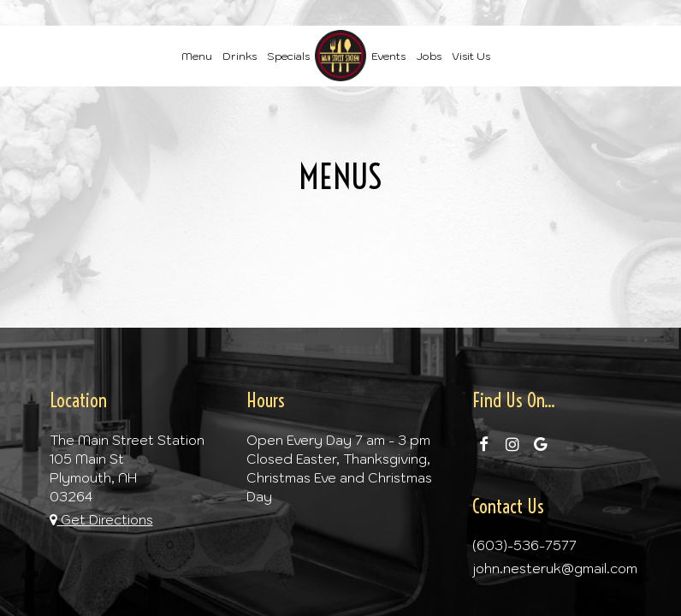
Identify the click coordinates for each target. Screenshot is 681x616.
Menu (197, 56)
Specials (288, 56)
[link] (340, 56)
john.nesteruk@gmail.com (555, 568)
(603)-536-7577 (524, 545)
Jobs (429, 56)
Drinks (240, 56)
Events (388, 56)
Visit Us (471, 56)
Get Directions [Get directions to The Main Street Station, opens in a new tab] (101, 519)
